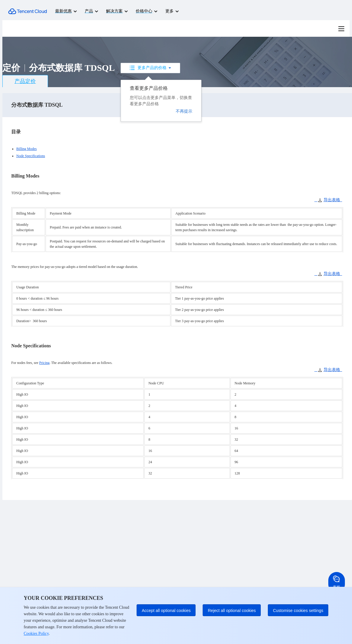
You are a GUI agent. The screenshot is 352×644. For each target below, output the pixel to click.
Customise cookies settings (298, 611)
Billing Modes (27, 149)
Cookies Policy (36, 633)
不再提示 (184, 111)
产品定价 (25, 81)
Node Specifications (31, 156)
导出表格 (328, 200)
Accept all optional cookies (166, 611)
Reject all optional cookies (232, 611)
